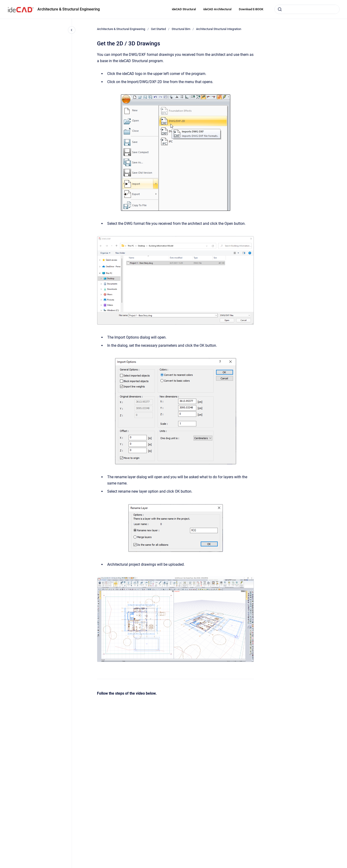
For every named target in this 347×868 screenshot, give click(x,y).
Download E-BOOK (251, 9)
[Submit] (280, 9)
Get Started (158, 29)
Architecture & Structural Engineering (69, 9)
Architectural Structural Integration (219, 29)
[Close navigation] (72, 30)
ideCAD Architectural (217, 9)
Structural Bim (181, 29)
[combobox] (307, 9)
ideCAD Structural (184, 9)
